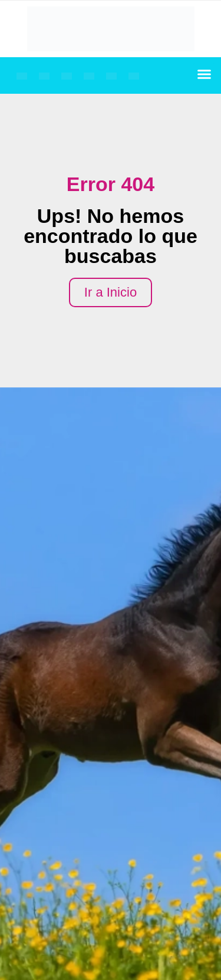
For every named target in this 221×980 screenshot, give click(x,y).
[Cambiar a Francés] (44, 76)
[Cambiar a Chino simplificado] (134, 76)
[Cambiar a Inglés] (22, 76)
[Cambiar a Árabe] (111, 76)
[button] (204, 74)
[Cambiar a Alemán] (67, 76)
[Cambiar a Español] (89, 76)
